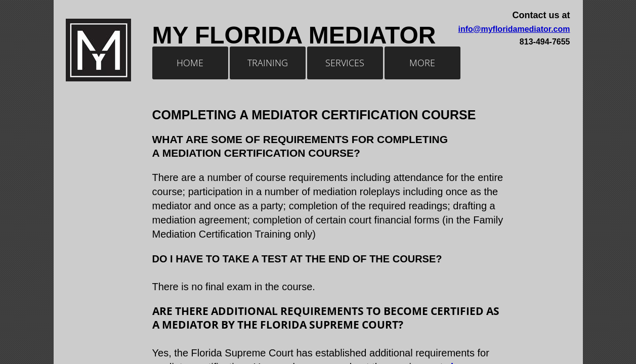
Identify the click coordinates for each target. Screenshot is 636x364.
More (422, 63)
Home (190, 63)
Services (345, 63)
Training (268, 63)
